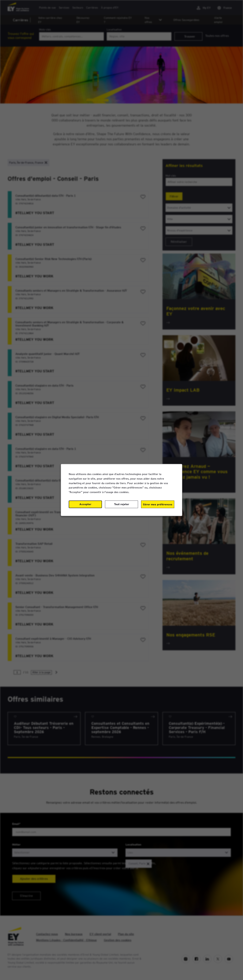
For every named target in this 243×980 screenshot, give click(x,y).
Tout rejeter (122, 504)
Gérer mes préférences (158, 504)
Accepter (85, 504)
